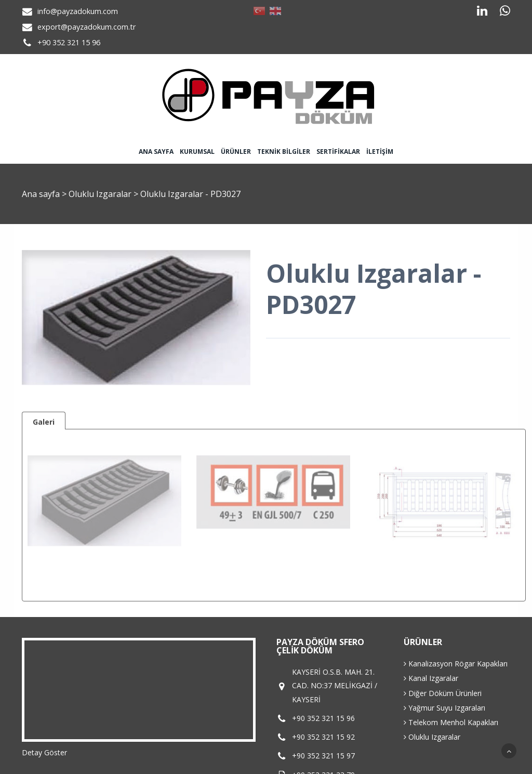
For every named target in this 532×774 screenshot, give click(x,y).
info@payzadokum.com (78, 11)
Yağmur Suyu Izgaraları (444, 708)
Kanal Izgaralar (431, 678)
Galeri (44, 422)
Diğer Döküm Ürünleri (443, 693)
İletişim (380, 152)
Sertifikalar (338, 152)
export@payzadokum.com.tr (87, 27)
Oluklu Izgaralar (101, 194)
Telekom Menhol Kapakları (451, 722)
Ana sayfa (156, 152)
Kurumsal (197, 152)
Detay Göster (44, 752)
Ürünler (236, 152)
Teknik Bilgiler (284, 152)
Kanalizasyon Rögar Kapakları (456, 664)
